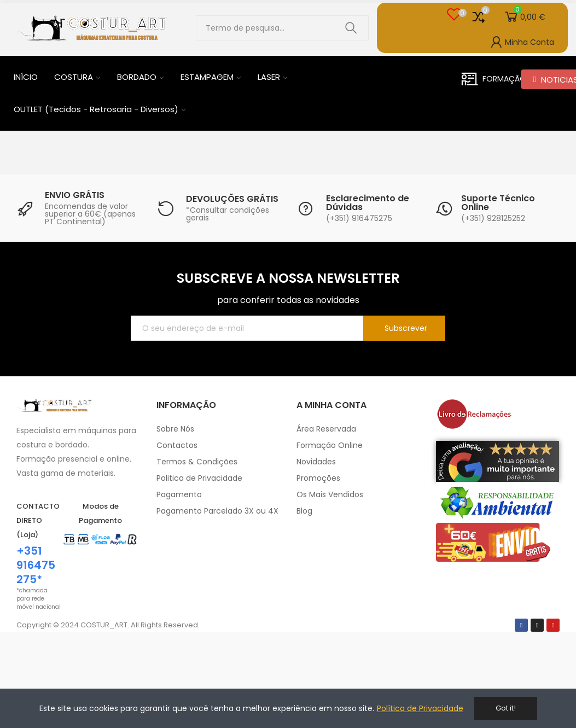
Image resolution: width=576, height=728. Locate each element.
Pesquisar (351, 28)
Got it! (506, 708)
